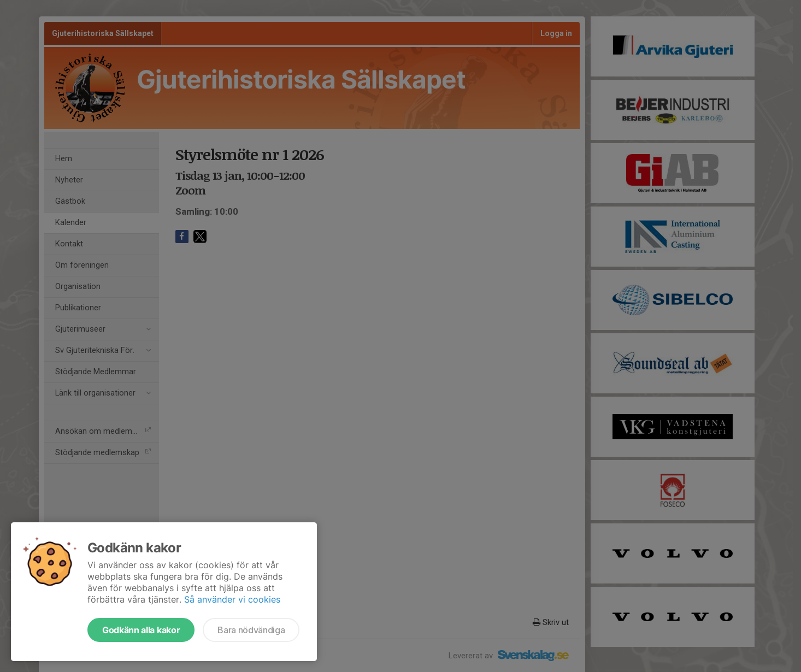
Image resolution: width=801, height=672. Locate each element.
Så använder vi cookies (232, 599)
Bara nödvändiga (251, 630)
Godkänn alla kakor (141, 630)
